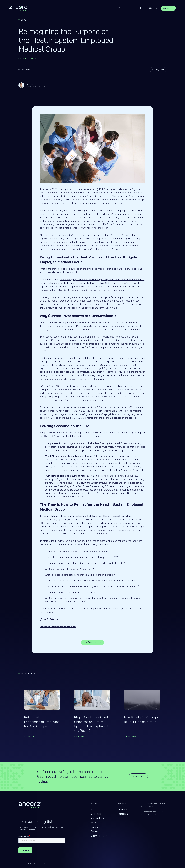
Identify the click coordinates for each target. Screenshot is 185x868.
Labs (133, 8)
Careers (153, 8)
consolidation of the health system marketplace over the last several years (86, 516)
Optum (83, 483)
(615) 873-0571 (146, 806)
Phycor (115, 196)
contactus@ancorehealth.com (152, 803)
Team (142, 8)
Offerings (122, 8)
